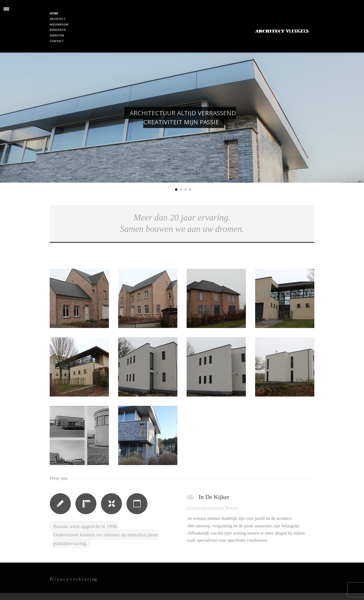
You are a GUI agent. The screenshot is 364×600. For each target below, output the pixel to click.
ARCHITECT (58, 19)
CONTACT (57, 41)
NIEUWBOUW (59, 25)
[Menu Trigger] (6, 9)
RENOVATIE (58, 30)
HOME (54, 13)
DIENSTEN (57, 35)
